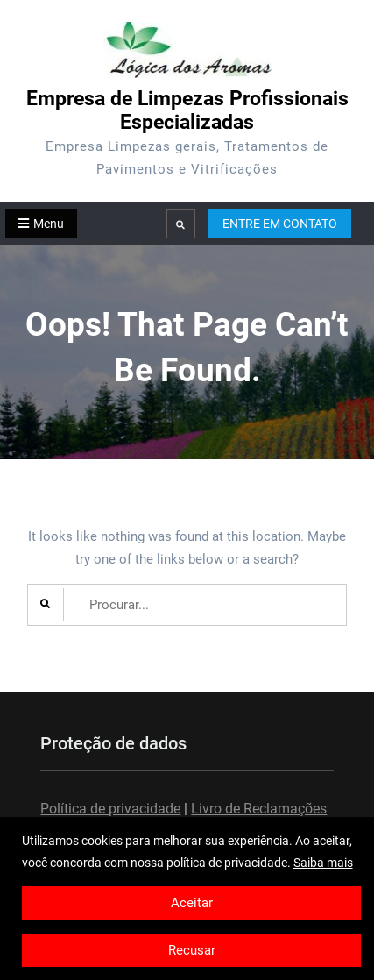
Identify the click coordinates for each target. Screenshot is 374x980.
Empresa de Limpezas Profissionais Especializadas (187, 110)
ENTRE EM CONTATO (280, 224)
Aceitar (192, 903)
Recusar (192, 950)
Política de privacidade (110, 809)
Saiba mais (323, 863)
